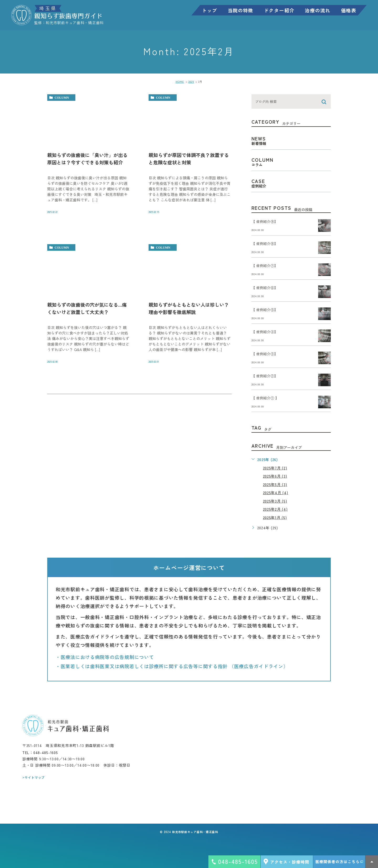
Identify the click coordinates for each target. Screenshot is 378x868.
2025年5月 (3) (275, 484)
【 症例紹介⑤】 (265, 310)
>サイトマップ (33, 777)
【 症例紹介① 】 (265, 398)
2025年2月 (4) (275, 509)
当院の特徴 (239, 11)
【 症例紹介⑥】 (265, 288)
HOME (180, 82)
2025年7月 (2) (275, 468)
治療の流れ (316, 11)
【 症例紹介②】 (265, 376)
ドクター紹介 (278, 11)
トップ (208, 11)
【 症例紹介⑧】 (265, 244)
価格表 (347, 11)
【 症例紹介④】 (265, 332)
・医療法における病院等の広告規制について (105, 657)
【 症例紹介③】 (265, 354)
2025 (191, 82)
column (62, 98)
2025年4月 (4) (276, 493)
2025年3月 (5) (275, 501)
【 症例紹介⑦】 (265, 266)
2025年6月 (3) (275, 476)
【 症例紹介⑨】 (265, 222)
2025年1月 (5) (275, 517)
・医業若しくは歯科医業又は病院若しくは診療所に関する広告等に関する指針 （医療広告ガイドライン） (172, 666)
